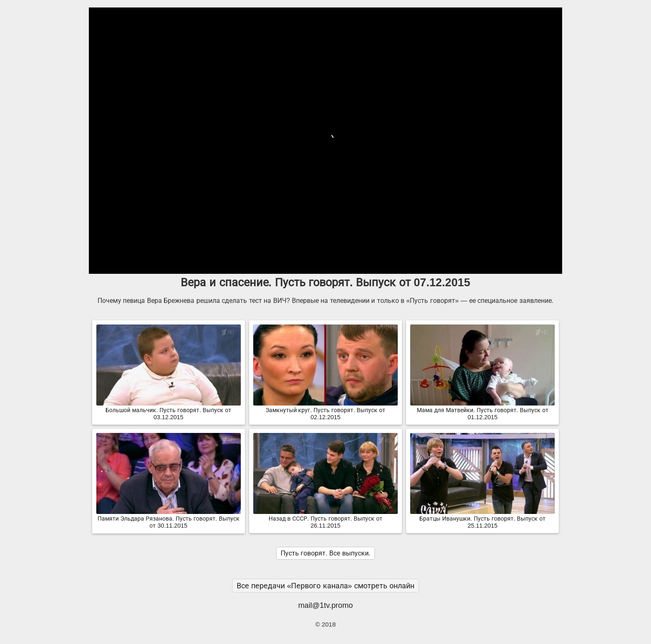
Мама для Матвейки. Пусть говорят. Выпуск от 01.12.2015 (482, 410)
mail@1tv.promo (325, 605)
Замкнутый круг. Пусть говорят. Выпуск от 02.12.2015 (325, 410)
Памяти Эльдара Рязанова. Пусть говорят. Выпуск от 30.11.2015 (169, 519)
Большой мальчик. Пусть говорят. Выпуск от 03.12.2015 (169, 410)
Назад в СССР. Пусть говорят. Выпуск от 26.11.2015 (325, 519)
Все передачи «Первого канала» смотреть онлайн (325, 586)
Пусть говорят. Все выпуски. (325, 553)
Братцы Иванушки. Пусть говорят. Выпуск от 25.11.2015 (482, 519)
